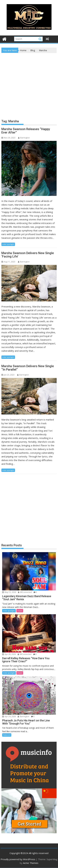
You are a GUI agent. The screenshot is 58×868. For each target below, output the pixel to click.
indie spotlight (8, 244)
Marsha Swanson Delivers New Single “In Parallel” (28, 368)
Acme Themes (31, 863)
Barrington (24, 138)
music (20, 611)
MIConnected (25, 592)
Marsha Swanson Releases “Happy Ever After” (26, 131)
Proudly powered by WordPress (18, 859)
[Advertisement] (29, 83)
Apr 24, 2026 (9, 716)
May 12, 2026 (9, 592)
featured (7, 735)
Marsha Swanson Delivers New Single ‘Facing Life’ (28, 255)
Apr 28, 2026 (9, 654)
